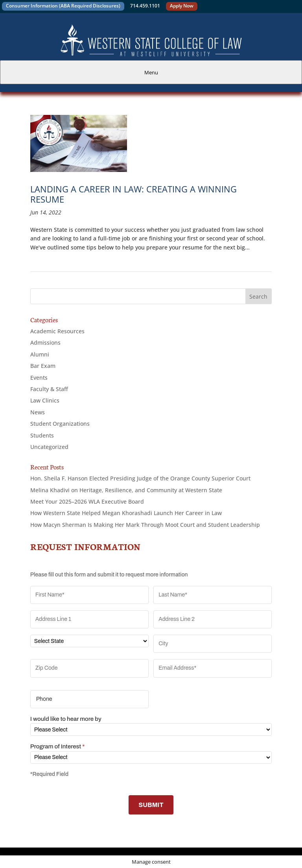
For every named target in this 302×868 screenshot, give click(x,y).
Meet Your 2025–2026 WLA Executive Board (87, 501)
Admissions (45, 343)
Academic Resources (57, 331)
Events (39, 378)
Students (42, 435)
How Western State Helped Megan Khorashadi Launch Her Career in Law (126, 513)
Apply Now (182, 6)
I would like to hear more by (66, 719)
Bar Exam (43, 366)
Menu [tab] (151, 72)
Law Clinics (45, 400)
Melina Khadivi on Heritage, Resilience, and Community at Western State (126, 490)
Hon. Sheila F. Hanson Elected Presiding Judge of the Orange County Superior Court (140, 478)
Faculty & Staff (49, 389)
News (38, 412)
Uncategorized (49, 447)
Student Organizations (60, 424)
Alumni (40, 354)
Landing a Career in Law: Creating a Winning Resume (134, 194)
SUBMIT (151, 805)
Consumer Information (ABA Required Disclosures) (63, 6)
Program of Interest (57, 746)
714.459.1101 (145, 6)
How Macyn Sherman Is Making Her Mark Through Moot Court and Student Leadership (145, 525)
